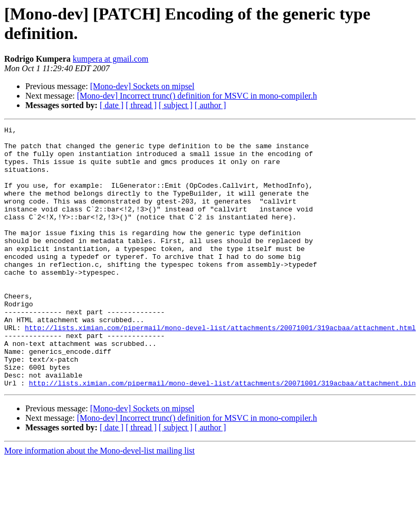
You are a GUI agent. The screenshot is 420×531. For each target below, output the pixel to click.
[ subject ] (176, 105)
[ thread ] (141, 105)
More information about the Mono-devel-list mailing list (99, 503)
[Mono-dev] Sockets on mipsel (142, 86)
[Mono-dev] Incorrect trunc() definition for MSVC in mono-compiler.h (197, 96)
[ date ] (112, 105)
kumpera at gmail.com (111, 59)
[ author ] (211, 105)
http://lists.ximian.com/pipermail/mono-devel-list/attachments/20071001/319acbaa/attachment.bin (222, 435)
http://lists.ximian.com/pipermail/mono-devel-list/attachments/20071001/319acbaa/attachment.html (220, 369)
